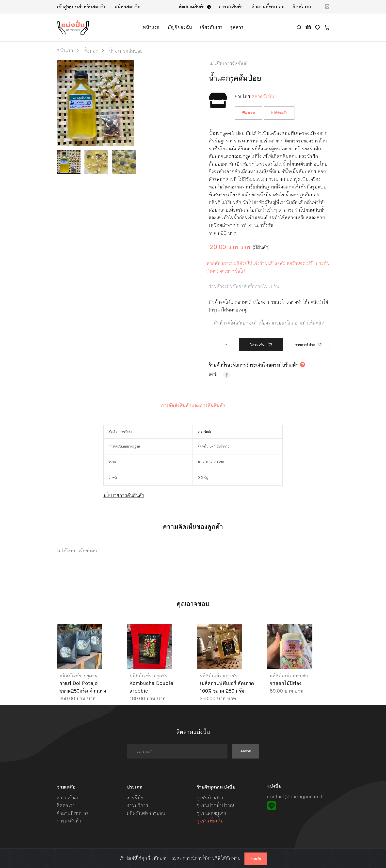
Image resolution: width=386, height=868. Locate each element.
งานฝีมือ (135, 798)
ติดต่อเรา (302, 7)
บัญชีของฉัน (180, 27)
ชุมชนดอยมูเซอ (212, 813)
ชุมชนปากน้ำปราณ (216, 805)
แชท (249, 113)
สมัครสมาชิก (128, 7)
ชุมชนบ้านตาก (211, 798)
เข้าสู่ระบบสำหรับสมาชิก (82, 7)
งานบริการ (137, 805)
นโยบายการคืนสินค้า (124, 495)
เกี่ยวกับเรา (211, 27)
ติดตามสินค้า (195, 7)
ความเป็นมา (69, 798)
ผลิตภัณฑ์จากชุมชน (78, 676)
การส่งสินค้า (231, 7)
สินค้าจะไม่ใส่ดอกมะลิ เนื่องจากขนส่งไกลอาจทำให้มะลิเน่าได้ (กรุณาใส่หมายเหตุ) (268, 306)
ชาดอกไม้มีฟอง (286, 683)
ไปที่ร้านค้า (279, 113)
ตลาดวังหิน (263, 97)
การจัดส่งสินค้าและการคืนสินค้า (193, 406)
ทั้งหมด (91, 51)
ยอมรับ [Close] (256, 859)
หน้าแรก (151, 27)
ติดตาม (246, 751)
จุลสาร (237, 27)
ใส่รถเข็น (261, 345)
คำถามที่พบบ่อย (268, 7)
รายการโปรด (309, 345)
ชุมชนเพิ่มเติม (210, 821)
